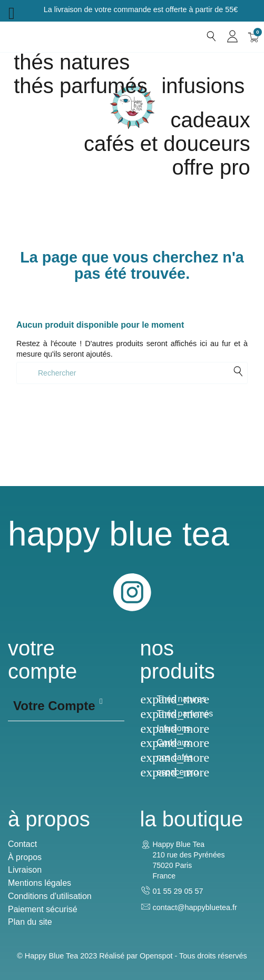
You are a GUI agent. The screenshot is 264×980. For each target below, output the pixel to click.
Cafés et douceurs (167, 144)
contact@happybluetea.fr (195, 907)
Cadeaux (174, 742)
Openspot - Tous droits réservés (193, 956)
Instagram (132, 592)
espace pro (178, 772)
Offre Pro (211, 167)
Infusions (203, 86)
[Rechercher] (132, 373)
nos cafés (175, 757)
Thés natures (72, 62)
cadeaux (211, 120)
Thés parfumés (80, 86)
